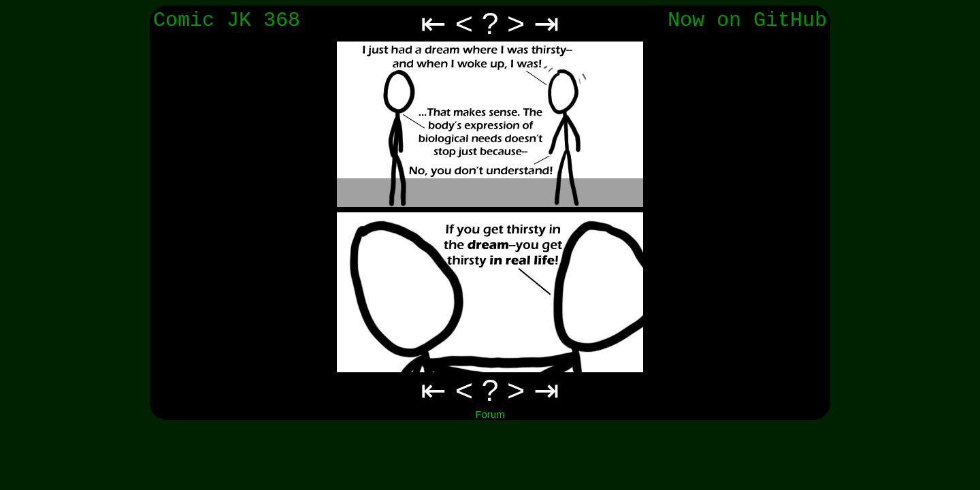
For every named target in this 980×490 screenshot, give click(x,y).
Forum (490, 414)
